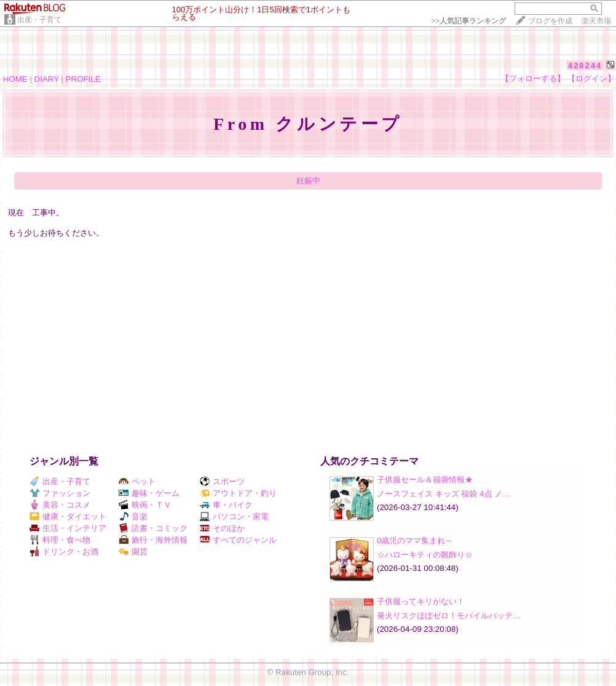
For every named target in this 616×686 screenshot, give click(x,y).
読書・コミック (153, 528)
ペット (137, 481)
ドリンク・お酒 (64, 552)
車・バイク (226, 505)
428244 (585, 66)
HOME (15, 79)
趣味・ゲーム (149, 493)
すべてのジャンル (238, 540)
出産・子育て (39, 20)
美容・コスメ (60, 505)
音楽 (133, 516)
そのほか (222, 528)
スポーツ (222, 481)
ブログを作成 (550, 21)
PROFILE (83, 79)
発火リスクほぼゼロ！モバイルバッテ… (449, 616)
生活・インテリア (68, 528)
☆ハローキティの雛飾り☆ (425, 555)
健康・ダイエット (68, 516)
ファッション (60, 493)
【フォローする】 (533, 78)
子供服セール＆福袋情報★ (425, 480)
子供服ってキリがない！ (421, 601)
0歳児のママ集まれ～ (415, 540)
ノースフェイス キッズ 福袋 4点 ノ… (444, 494)
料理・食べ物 (60, 540)
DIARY (47, 79)
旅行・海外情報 (153, 540)
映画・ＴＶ (145, 505)
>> (468, 21)
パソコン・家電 (234, 516)
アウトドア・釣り (238, 493)
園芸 (133, 552)
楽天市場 (596, 21)
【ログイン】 (591, 78)
